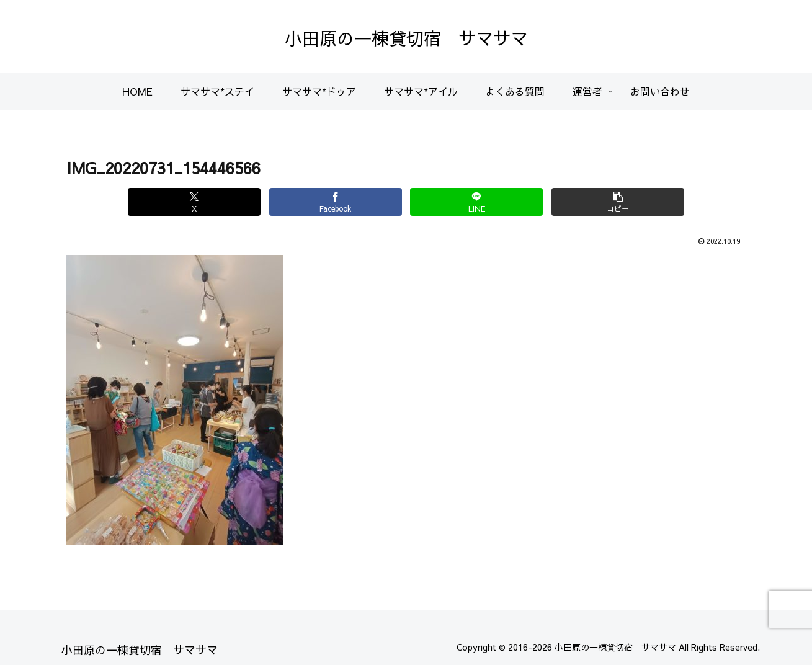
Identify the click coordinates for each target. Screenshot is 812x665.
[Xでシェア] (200, 202)
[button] (612, 202)
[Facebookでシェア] (337, 202)
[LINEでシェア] (475, 202)
